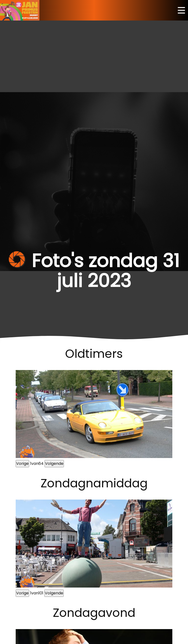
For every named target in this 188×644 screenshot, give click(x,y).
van (37, 464)
